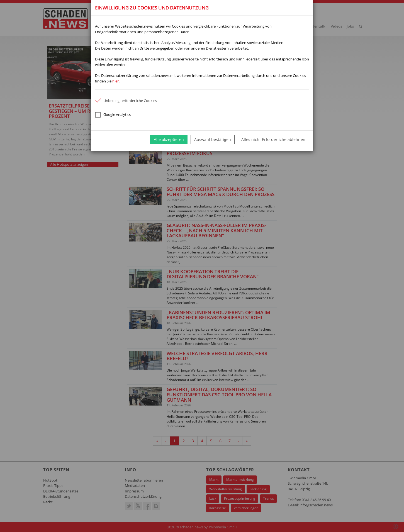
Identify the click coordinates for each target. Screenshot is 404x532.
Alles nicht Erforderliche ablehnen (273, 139)
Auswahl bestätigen (213, 139)
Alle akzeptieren (169, 139)
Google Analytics (113, 115)
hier (115, 81)
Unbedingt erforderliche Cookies (126, 101)
